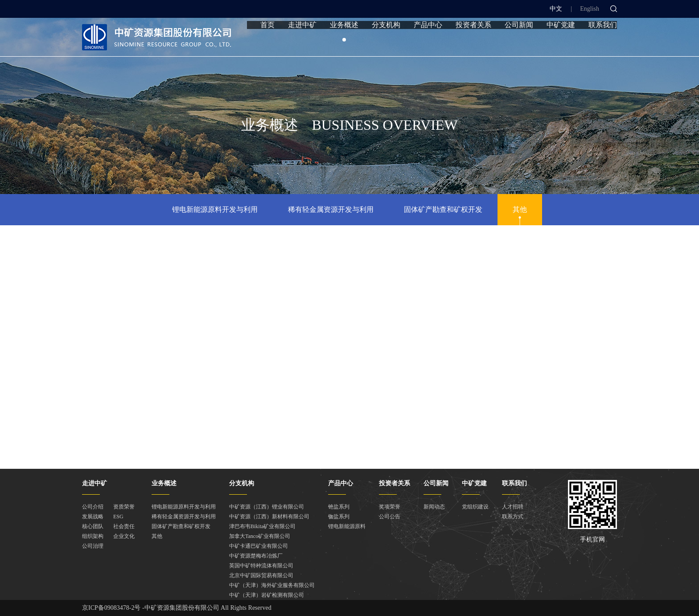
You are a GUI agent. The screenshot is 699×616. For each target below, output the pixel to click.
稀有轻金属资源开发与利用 (331, 209)
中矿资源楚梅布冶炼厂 (256, 556)
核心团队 (93, 526)
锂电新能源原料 (347, 526)
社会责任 (124, 526)
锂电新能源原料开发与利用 (215, 209)
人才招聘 (513, 507)
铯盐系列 (339, 507)
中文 (556, 9)
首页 (267, 41)
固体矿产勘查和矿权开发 (443, 209)
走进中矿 (302, 41)
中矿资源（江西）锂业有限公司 (267, 507)
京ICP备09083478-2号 (111, 608)
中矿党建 (561, 41)
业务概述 (344, 41)
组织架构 (93, 536)
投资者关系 (473, 41)
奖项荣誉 (390, 507)
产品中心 (428, 41)
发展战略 (93, 517)
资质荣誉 (124, 507)
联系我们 (603, 41)
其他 (520, 209)
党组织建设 (475, 507)
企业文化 (124, 536)
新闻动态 (434, 507)
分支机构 (386, 41)
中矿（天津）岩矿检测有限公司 (267, 595)
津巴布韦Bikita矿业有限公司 (262, 526)
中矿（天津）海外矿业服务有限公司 (272, 585)
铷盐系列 (339, 517)
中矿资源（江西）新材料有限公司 (269, 517)
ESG (118, 517)
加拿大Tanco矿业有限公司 (260, 536)
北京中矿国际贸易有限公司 (261, 575)
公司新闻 (519, 41)
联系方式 (513, 517)
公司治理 (93, 546)
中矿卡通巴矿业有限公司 (259, 546)
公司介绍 (93, 507)
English (590, 9)
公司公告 (390, 517)
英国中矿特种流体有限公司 (261, 566)
